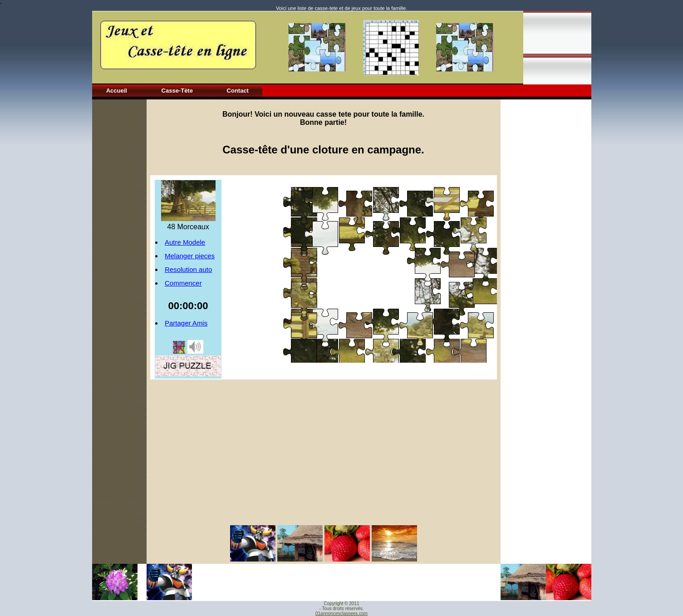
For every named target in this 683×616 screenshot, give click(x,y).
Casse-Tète (177, 91)
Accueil (117, 91)
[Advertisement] (119, 236)
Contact (238, 91)
